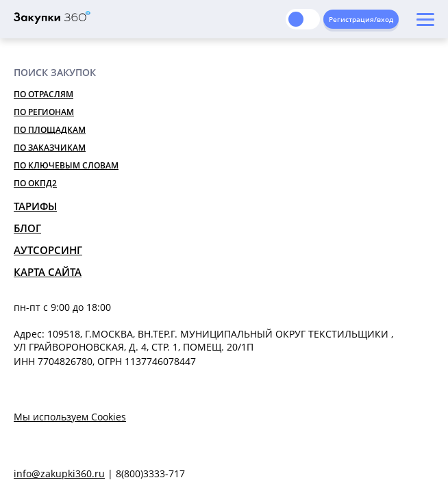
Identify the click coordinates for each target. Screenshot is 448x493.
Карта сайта (48, 272)
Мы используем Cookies (70, 417)
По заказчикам (50, 148)
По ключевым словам (66, 165)
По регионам (44, 112)
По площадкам (50, 130)
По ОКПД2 (35, 183)
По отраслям (43, 94)
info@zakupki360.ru (59, 473)
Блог (27, 228)
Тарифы (35, 206)
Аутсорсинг (48, 250)
